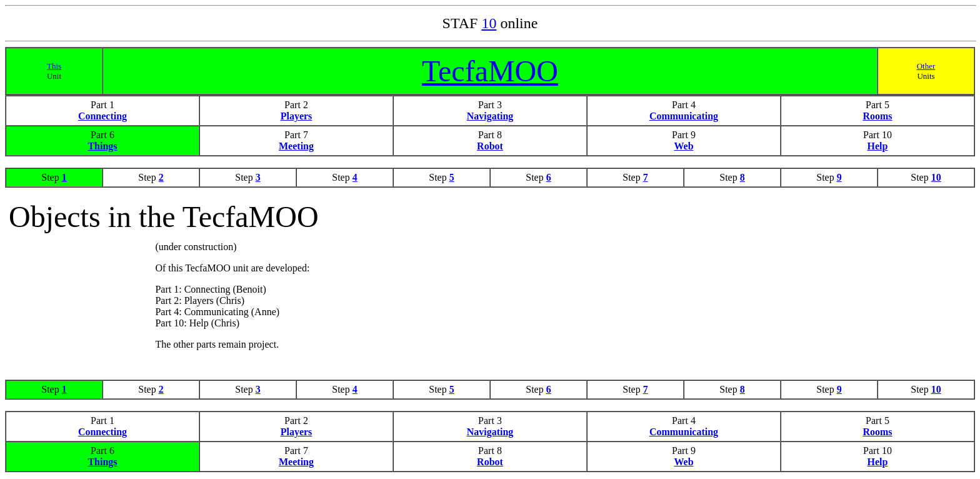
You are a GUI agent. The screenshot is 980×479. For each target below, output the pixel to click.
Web (683, 146)
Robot (490, 146)
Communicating (684, 116)
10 (489, 23)
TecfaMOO (490, 71)
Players (297, 116)
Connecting (102, 116)
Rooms (877, 116)
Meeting (296, 146)
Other (926, 66)
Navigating (490, 116)
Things (102, 146)
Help (878, 146)
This (54, 66)
